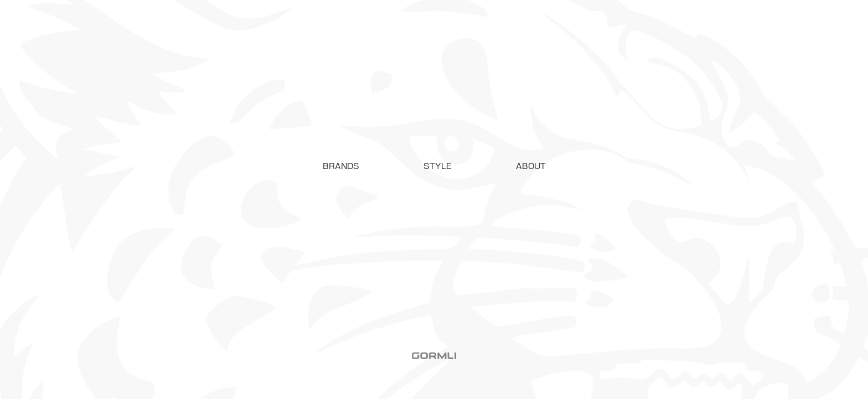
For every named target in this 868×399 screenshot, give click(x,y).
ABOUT (531, 166)
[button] (341, 166)
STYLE (438, 166)
